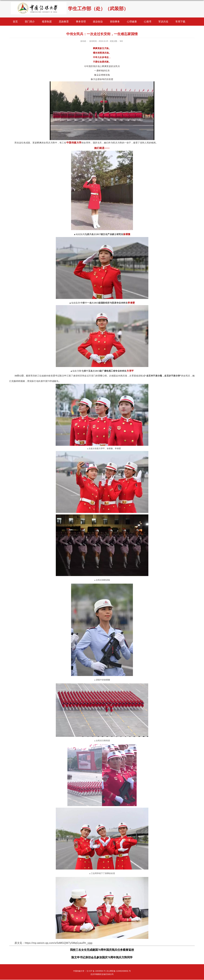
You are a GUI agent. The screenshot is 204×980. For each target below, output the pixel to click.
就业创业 (98, 22)
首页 (15, 22)
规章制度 (47, 22)
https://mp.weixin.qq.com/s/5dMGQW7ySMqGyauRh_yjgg (58, 943)
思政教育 (64, 22)
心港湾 (148, 22)
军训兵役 (163, 22)
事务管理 (81, 22)
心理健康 (132, 22)
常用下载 (180, 22)
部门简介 (30, 22)
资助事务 (115, 22)
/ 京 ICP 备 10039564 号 (96, 971)
